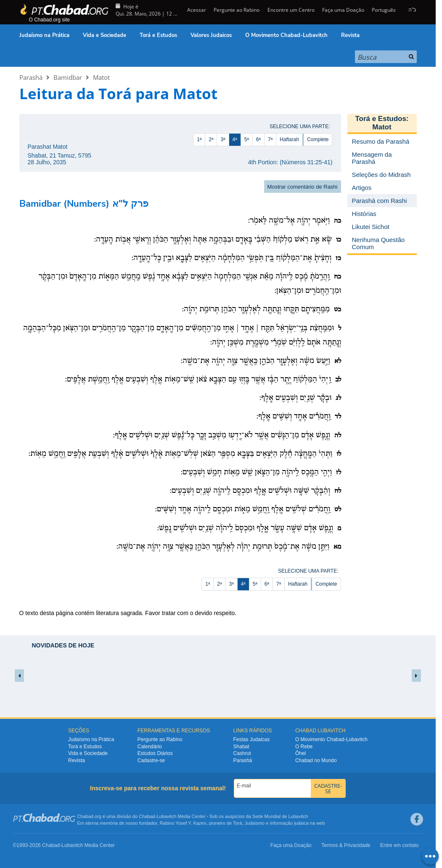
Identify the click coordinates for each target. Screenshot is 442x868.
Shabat (241, 747)
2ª (211, 139)
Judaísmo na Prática (44, 35)
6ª (258, 139)
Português (384, 10)
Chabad (147, 816)
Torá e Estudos (158, 35)
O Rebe (304, 747)
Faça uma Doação (343, 10)
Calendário (150, 747)
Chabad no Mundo (316, 760)
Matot (101, 77)
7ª (270, 139)
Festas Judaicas (252, 739)
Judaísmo (255, 823)
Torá (237, 823)
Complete (318, 139)
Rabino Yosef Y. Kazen (183, 823)
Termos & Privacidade (346, 845)
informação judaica (289, 823)
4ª (235, 139)
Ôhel (300, 753)
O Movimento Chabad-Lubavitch (286, 35)
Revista (350, 35)
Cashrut (242, 753)
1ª (199, 139)
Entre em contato (399, 845)
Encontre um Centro (291, 10)
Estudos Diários (155, 753)
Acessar (196, 10)
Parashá (31, 77)
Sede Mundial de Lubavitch (280, 816)
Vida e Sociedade (105, 35)
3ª (223, 139)
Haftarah (289, 139)
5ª (247, 139)
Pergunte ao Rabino (237, 10)
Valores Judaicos (211, 35)
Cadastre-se (151, 760)
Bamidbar (68, 77)
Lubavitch (166, 816)
